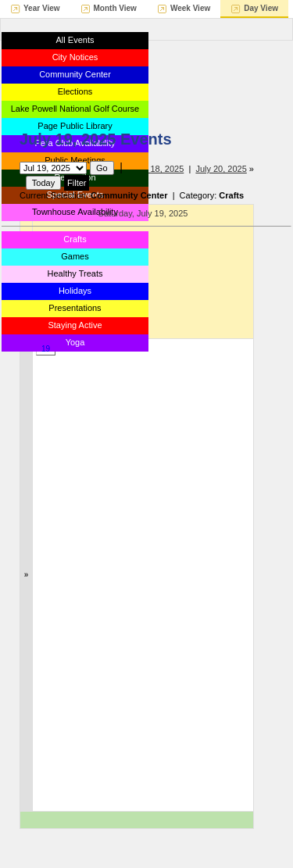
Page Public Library (75, 126)
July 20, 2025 (221, 169)
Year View (42, 8)
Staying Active (75, 325)
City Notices (75, 57)
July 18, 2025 (158, 169)
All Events (75, 40)
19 (46, 349)
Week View (190, 8)
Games (75, 256)
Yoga (75, 342)
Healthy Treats (75, 273)
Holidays (75, 291)
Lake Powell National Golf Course (75, 109)
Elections (75, 91)
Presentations (75, 308)
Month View (115, 8)
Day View (261, 8)
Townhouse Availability (75, 212)
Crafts (75, 239)
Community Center (75, 74)
